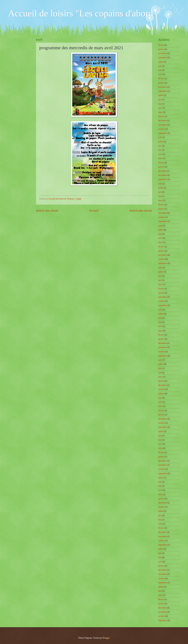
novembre (163, 53)
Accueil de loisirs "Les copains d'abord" (83, 13)
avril (160, 74)
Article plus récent (47, 211)
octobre (161, 129)
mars (160, 112)
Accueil (94, 211)
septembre (163, 58)
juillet (161, 62)
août (160, 137)
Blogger (106, 638)
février (161, 45)
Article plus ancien (141, 211)
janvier (161, 49)
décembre (162, 121)
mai (160, 70)
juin (160, 66)
